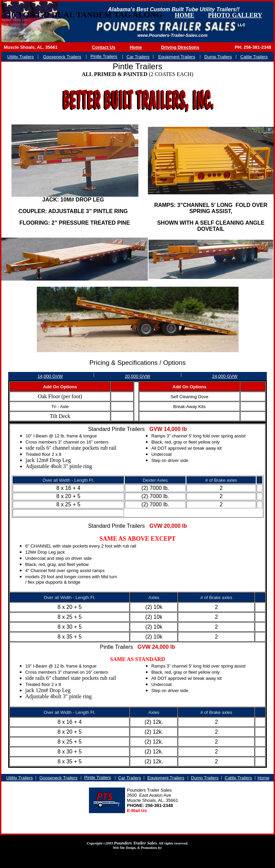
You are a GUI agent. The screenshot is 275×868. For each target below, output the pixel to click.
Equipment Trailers (166, 778)
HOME (185, 15)
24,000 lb (164, 647)
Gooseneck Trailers (59, 778)
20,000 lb (175, 526)
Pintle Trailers (98, 777)
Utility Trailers (19, 778)
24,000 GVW (225, 376)
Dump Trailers (205, 778)
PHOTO (219, 15)
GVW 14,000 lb (168, 429)
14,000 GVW (50, 376)
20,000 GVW (137, 376)
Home (264, 778)
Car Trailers (130, 778)
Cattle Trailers (238, 778)
